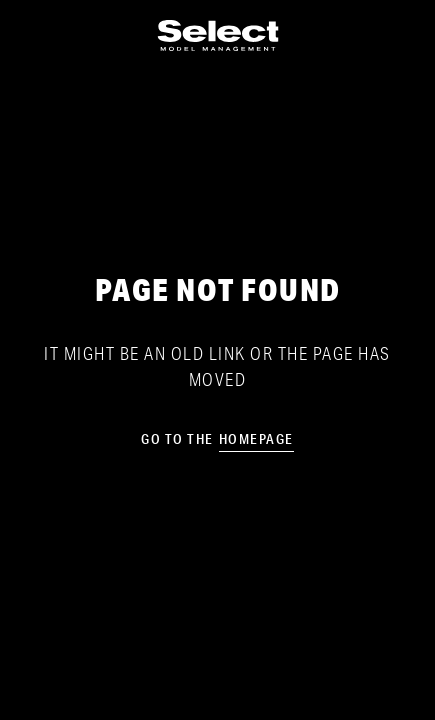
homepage (256, 439)
